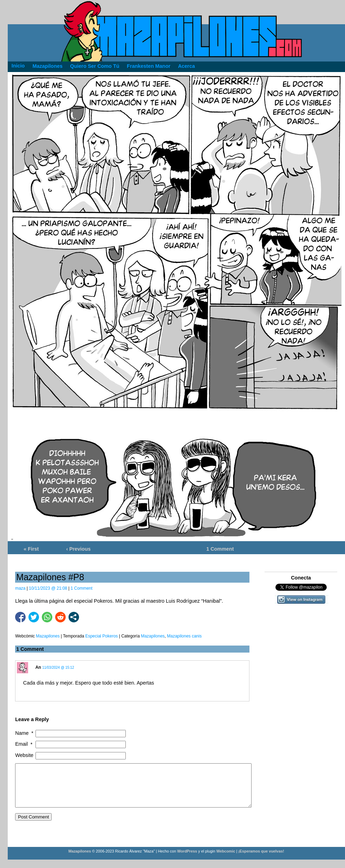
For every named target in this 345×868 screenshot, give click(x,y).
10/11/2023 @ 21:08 (48, 588)
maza (20, 588)
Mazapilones (153, 636)
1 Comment (220, 549)
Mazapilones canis (184, 636)
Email (24, 744)
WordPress (187, 860)
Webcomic (226, 860)
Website (24, 755)
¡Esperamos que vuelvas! (261, 860)
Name (25, 733)
